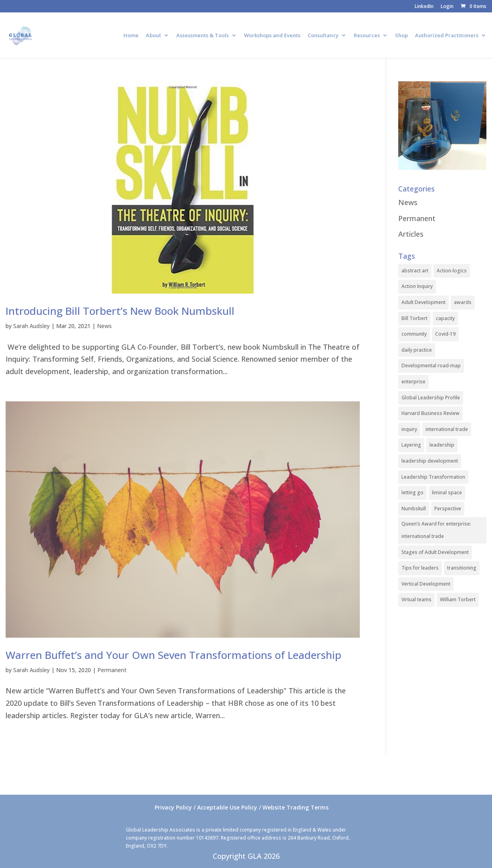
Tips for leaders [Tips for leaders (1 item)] (420, 568)
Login (447, 7)
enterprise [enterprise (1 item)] (413, 382)
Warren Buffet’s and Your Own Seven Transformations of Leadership (173, 655)
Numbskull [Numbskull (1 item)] (414, 509)
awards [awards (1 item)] (463, 302)
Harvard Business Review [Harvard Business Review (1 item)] (430, 413)
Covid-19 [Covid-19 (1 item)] (445, 334)
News (104, 326)
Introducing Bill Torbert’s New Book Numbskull (120, 311)
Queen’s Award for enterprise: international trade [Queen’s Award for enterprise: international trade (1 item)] (436, 530)
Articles (411, 234)
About (153, 36)
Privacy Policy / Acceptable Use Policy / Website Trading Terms (242, 807)
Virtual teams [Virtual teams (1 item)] (416, 599)
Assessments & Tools (203, 36)
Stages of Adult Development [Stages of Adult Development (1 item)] (435, 552)
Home (131, 36)
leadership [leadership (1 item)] (442, 445)
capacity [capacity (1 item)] (445, 318)
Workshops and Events (272, 36)
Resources (367, 36)
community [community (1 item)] (414, 334)
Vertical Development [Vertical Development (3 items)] (426, 584)
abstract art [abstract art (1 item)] (415, 271)
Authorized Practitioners (447, 36)
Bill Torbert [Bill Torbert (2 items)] (414, 318)
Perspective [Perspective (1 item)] (448, 509)
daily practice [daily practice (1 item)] (417, 350)
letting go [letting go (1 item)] (412, 492)
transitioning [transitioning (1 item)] (462, 568)
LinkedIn (424, 7)
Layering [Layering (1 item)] (411, 445)
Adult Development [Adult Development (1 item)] (423, 302)
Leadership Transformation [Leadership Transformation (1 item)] (433, 477)
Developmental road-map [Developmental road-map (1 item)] (431, 366)
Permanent (112, 670)
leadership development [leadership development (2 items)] (430, 461)
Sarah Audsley (31, 326)
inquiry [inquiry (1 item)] (409, 429)
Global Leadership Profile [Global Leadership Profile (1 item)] (431, 398)
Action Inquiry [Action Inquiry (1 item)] (417, 286)
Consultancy (323, 36)
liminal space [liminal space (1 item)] (447, 492)
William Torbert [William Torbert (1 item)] (458, 599)
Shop (401, 36)
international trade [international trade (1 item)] (447, 429)
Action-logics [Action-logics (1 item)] (452, 271)
